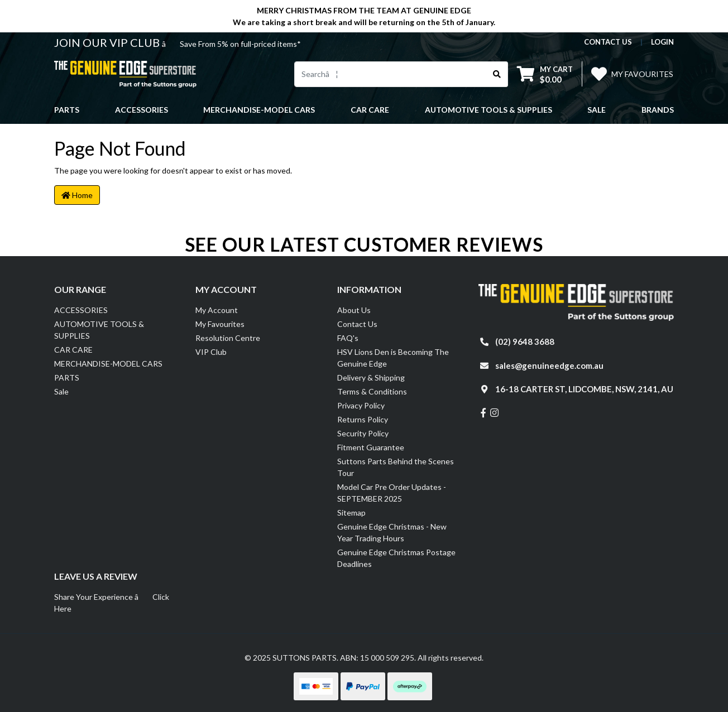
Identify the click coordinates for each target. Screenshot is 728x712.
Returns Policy (363, 419)
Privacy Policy (361, 405)
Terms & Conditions (372, 391)
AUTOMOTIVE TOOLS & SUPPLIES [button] (488, 110)
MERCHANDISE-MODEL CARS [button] (259, 110)
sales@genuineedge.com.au (549, 365)
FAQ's (348, 338)
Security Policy (363, 433)
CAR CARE (73, 350)
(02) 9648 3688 (525, 341)
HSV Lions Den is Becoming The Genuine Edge (393, 358)
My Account (217, 310)
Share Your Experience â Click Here (112, 603)
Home (77, 195)
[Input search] (391, 74)
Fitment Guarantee (371, 447)
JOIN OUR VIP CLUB (108, 42)
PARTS (67, 377)
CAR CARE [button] (370, 110)
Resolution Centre (228, 338)
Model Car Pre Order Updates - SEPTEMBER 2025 (392, 493)
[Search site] (497, 74)
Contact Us (357, 324)
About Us (354, 310)
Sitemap (351, 513)
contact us (608, 42)
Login (662, 42)
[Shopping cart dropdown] (545, 74)
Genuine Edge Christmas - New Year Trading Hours (392, 532)
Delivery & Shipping (371, 377)
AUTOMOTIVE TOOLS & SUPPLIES (99, 330)
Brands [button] (658, 110)
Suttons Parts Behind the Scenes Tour (396, 467)
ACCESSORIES (81, 310)
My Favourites (220, 324)
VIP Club (211, 352)
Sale (597, 110)
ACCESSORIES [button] (142, 110)
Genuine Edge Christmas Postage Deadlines (396, 558)
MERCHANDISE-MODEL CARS (108, 364)
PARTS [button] (67, 110)
